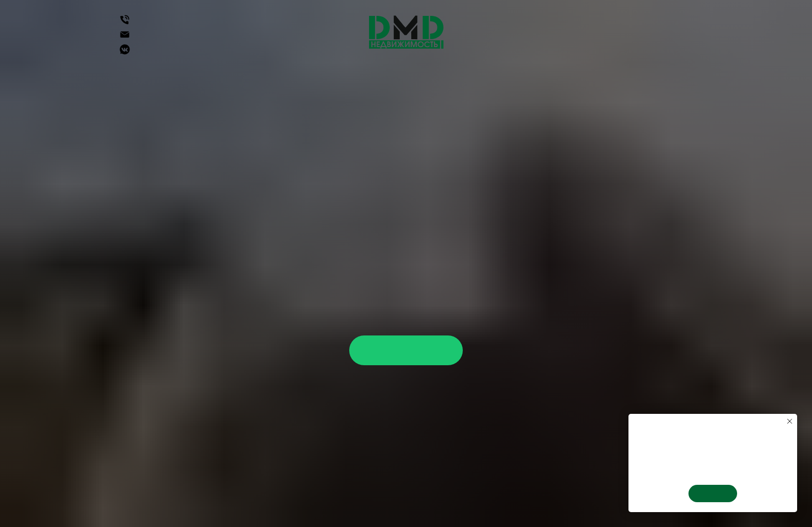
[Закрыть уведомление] (790, 421)
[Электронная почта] (125, 38)
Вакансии (654, 78)
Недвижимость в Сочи (265, 78)
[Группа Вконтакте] (125, 53)
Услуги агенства (512, 78)
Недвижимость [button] (155, 78)
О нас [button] (590, 78)
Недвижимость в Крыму (395, 78)
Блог (413, 88)
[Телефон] (125, 23)
